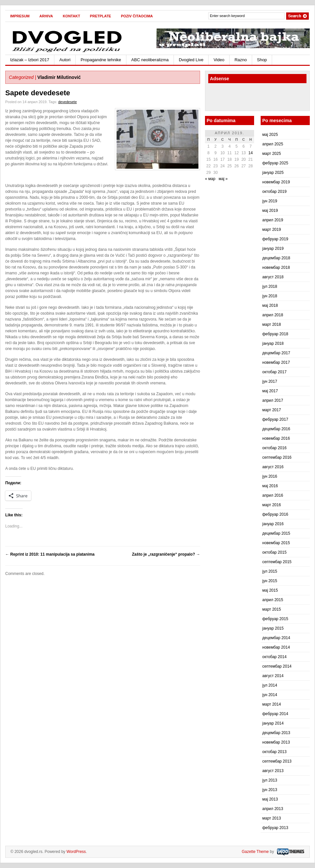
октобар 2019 (274, 192)
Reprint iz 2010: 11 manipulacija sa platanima (50, 554)
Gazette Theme (255, 852)
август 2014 (273, 676)
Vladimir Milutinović (59, 77)
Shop (262, 60)
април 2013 (273, 809)
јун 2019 (270, 201)
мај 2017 (270, 391)
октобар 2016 (274, 448)
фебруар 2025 (275, 163)
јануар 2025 (273, 173)
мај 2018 (270, 305)
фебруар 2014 (275, 714)
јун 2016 (270, 476)
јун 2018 (270, 296)
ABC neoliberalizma (150, 60)
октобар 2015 (274, 552)
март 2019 (272, 230)
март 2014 (272, 704)
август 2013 (273, 771)
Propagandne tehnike (101, 60)
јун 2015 (270, 581)
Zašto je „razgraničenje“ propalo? (166, 554)
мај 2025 (270, 135)
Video (219, 60)
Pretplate (101, 16)
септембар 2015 (277, 562)
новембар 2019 (276, 182)
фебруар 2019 (275, 239)
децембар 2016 (276, 429)
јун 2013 (270, 790)
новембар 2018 (276, 268)
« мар (210, 179)
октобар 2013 (274, 752)
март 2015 (272, 609)
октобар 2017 (274, 372)
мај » (223, 179)
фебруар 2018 (275, 334)
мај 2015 (270, 590)
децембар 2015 (276, 533)
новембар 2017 (276, 362)
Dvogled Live (191, 60)
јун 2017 (270, 381)
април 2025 (273, 144)
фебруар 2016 (275, 514)
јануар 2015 (273, 628)
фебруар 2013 (275, 828)
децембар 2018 (276, 258)
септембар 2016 (277, 457)
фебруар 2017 (275, 419)
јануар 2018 (273, 343)
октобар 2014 (274, 657)
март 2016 (272, 505)
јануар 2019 (273, 249)
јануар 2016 (273, 524)
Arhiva (46, 16)
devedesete (68, 102)
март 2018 (272, 324)
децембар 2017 (276, 353)
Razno (241, 60)
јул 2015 (270, 571)
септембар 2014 (277, 666)
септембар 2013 (277, 761)
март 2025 (272, 154)
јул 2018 (270, 286)
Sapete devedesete (38, 93)
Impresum (20, 16)
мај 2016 (270, 486)
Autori (65, 60)
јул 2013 (270, 780)
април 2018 (273, 315)
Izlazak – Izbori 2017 (30, 60)
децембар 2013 (276, 733)
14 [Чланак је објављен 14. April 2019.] (251, 153)
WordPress (76, 852)
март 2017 (272, 410)
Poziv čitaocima (137, 16)
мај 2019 (270, 211)
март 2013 (272, 818)
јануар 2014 (273, 723)
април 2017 (273, 400)
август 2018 (273, 277)
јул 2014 (270, 685)
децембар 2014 (276, 638)
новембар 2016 (276, 438)
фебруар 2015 (275, 619)
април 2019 (273, 220)
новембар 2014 (276, 647)
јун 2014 (270, 695)
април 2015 (273, 600)
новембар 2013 (276, 742)
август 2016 (273, 467)
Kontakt (72, 16)
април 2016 (273, 495)
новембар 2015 (276, 543)
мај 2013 (270, 799)
